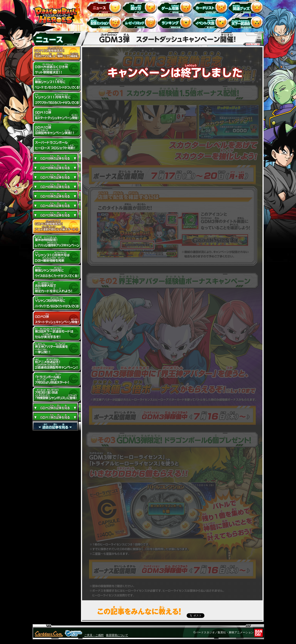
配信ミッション (105, 22)
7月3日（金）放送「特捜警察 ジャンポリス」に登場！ (57, 395)
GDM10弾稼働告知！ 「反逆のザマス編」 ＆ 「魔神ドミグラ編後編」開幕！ (57, 54)
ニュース (105, 7)
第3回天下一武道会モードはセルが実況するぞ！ (57, 334)
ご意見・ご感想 (94, 635)
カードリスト (211, 7)
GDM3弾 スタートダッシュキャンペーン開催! (57, 318)
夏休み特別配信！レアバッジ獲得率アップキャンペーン (57, 242)
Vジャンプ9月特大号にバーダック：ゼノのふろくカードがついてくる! (57, 303)
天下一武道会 (246, 22)
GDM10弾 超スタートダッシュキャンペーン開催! (57, 115)
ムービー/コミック (140, 22)
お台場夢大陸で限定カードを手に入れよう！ (57, 288)
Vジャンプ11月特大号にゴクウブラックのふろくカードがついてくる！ (57, 99)
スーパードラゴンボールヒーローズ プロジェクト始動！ (57, 145)
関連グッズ (246, 7)
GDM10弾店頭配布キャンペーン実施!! (57, 130)
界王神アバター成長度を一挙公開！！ (57, 349)
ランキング (176, 22)
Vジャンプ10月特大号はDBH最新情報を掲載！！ (57, 257)
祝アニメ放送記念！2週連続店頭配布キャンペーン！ (57, 364)
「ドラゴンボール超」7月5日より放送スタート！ (57, 379)
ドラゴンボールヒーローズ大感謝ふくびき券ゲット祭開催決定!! (57, 69)
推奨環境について (117, 635)
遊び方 (140, 7)
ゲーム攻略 (176, 7)
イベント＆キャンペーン (211, 22)
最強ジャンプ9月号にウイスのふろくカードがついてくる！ (57, 273)
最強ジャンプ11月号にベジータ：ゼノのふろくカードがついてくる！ (57, 84)
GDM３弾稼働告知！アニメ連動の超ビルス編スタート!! (57, 227)
